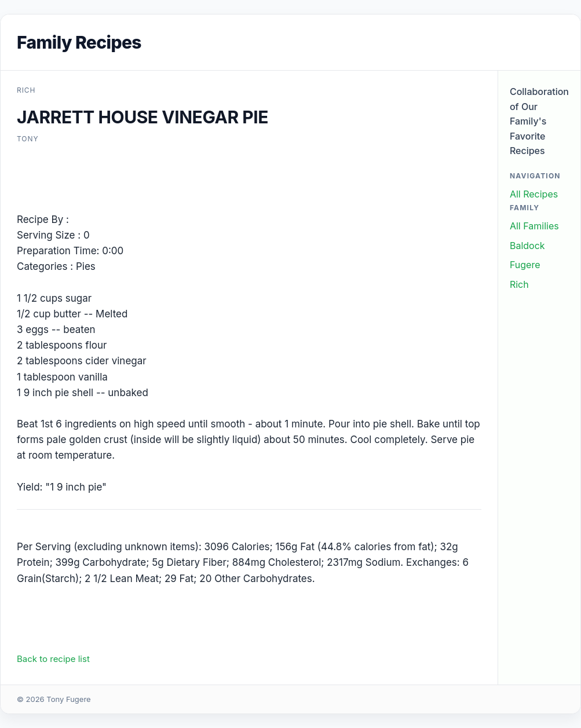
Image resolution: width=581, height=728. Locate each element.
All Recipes (534, 194)
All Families (534, 226)
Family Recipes (79, 42)
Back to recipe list (53, 659)
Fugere (525, 265)
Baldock (527, 246)
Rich (519, 284)
